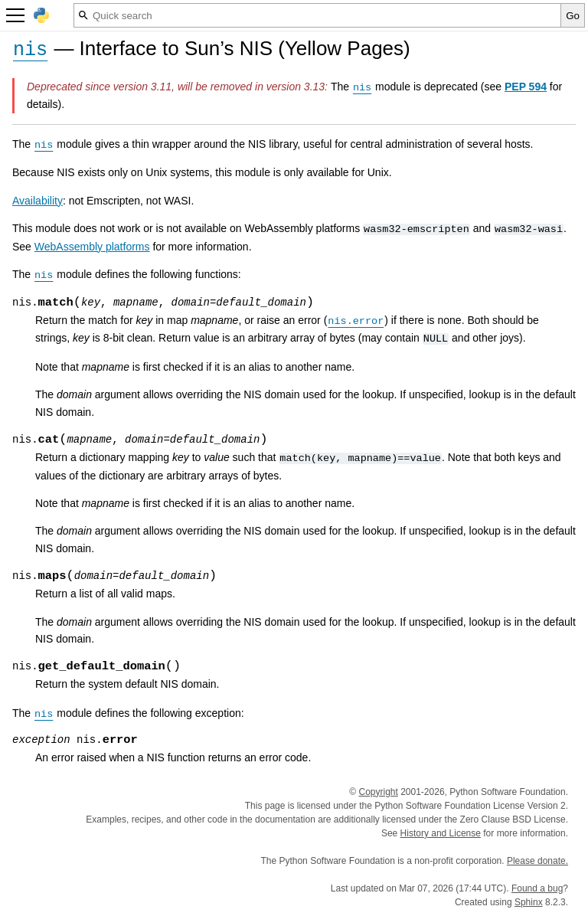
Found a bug (537, 888)
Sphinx (529, 902)
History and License (441, 833)
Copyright (378, 792)
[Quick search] (317, 15)
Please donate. (537, 861)
